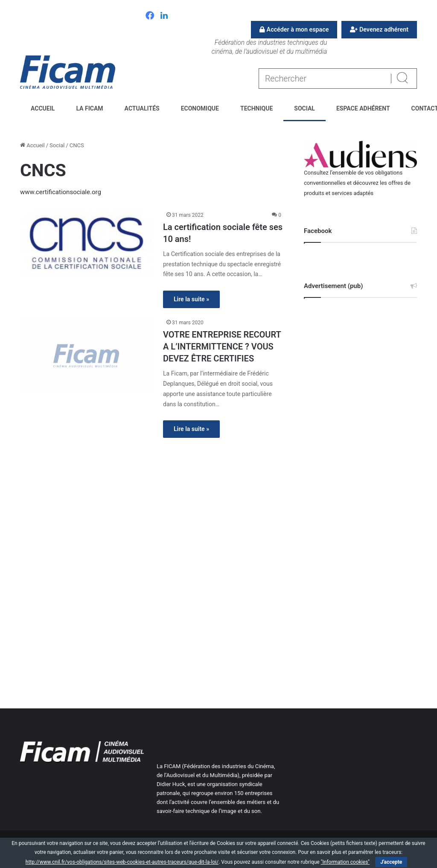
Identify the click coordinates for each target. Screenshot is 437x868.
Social (304, 108)
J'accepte (391, 862)
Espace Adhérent (363, 108)
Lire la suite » (191, 299)
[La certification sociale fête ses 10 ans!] (86, 243)
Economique (200, 108)
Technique (256, 108)
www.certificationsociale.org (61, 192)
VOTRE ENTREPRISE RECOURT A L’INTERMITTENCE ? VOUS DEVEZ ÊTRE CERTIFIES (222, 347)
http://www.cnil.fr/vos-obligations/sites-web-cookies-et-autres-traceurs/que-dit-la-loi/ (122, 862)
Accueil (43, 108)
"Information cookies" (345, 862)
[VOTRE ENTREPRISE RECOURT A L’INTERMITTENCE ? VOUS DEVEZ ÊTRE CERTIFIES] (86, 356)
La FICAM (89, 108)
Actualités (142, 108)
